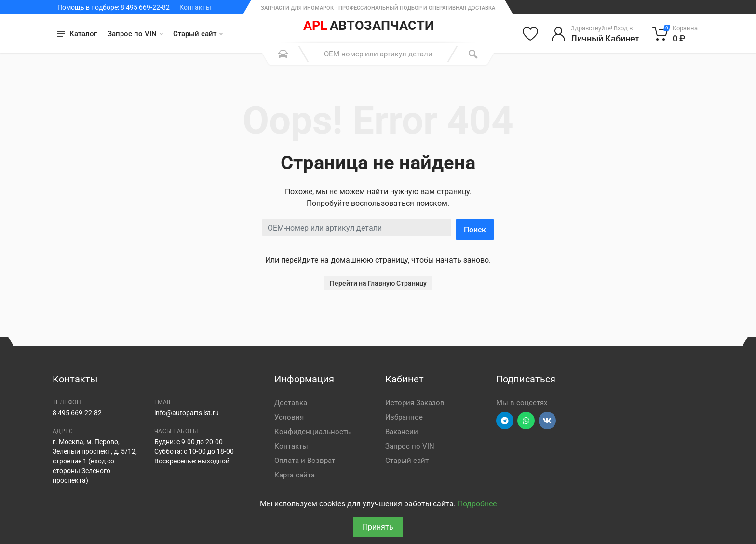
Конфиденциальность (312, 432)
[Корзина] (675, 34)
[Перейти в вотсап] (526, 421)
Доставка (291, 403)
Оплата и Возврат (305, 461)
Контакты (195, 7)
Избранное (404, 417)
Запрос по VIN (135, 34)
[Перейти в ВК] (547, 421)
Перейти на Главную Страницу (378, 283)
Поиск (475, 230)
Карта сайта (295, 475)
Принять (378, 527)
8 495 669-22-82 (77, 413)
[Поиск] (473, 54)
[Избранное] (530, 34)
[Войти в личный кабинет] (595, 34)
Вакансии (402, 432)
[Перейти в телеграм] (505, 421)
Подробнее (477, 504)
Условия (289, 417)
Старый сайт (198, 34)
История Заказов (415, 403)
